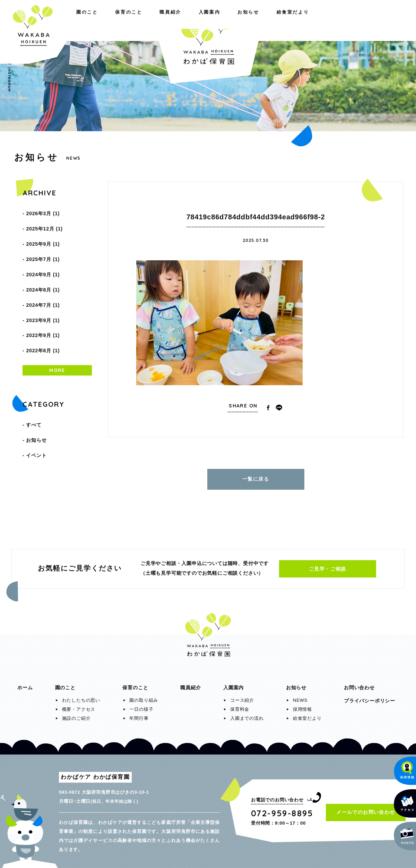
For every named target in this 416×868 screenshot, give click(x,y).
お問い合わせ (359, 684)
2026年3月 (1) (43, 212)
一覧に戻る (256, 477)
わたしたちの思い (81, 697)
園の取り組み (144, 697)
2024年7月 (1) (43, 283)
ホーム (25, 684)
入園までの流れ (247, 715)
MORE (57, 336)
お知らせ (327, 20)
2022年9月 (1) (43, 306)
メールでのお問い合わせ (366, 809)
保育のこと (76, 20)
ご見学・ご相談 (328, 565)
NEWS (300, 697)
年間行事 (139, 715)
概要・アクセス (79, 706)
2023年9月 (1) (43, 294)
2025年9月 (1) (43, 235)
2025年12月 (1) (44, 224)
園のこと (28, 20)
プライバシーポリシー (370, 697)
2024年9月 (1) (43, 259)
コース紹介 (242, 697)
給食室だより (378, 20)
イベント (36, 412)
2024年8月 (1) (43, 271)
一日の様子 (141, 706)
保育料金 (240, 706)
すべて (34, 389)
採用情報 (302, 706)
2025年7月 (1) (43, 247)
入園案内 (281, 20)
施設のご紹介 (76, 715)
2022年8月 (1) (43, 318)
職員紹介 (125, 20)
